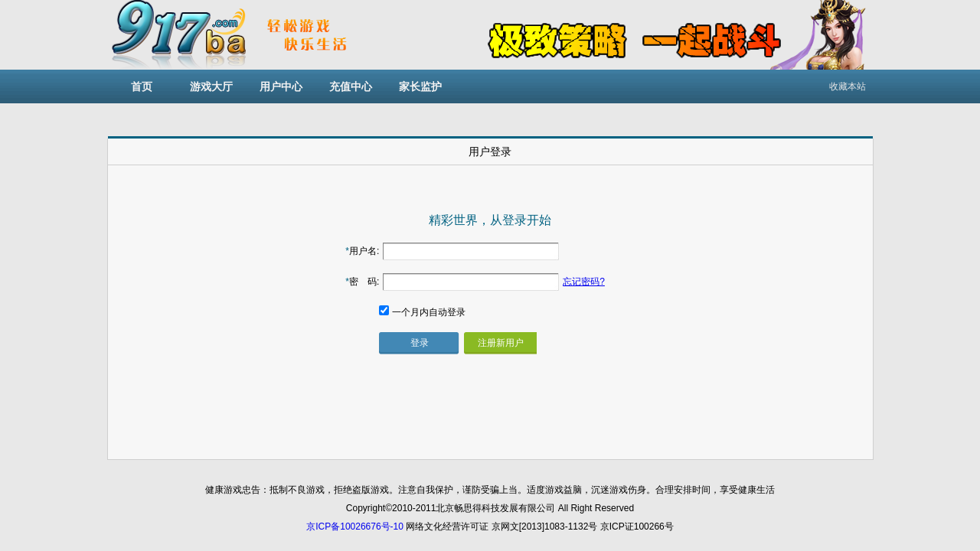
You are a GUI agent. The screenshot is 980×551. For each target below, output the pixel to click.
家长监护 (420, 86)
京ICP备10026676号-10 (355, 527)
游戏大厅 (211, 86)
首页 (142, 86)
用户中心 (281, 86)
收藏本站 (848, 86)
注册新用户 (501, 343)
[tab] (490, 151)
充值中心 (351, 86)
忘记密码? (584, 282)
